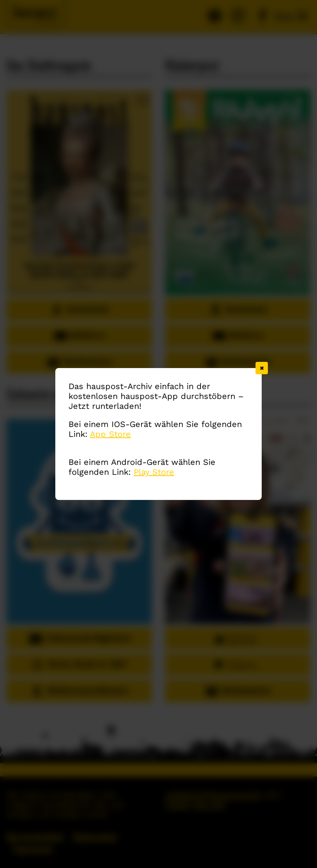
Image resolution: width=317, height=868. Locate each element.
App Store (110, 434)
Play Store (154, 472)
